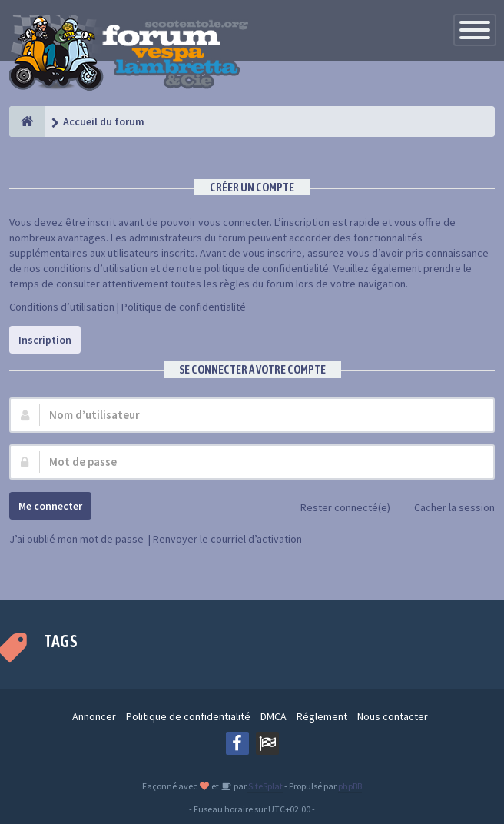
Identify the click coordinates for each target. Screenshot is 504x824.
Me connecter (50, 506)
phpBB (350, 786)
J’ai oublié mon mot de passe (76, 539)
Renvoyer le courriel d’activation (227, 539)
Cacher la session (446, 508)
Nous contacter (393, 716)
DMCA (274, 716)
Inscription (45, 340)
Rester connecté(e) (337, 508)
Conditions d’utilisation (62, 307)
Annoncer (94, 716)
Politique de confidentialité (184, 307)
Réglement (322, 716)
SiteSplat (265, 786)
